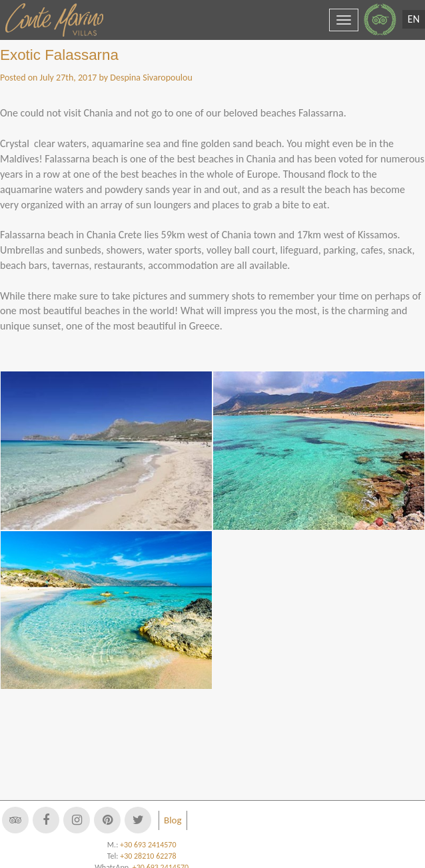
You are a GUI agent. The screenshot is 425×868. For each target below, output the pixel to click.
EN (414, 19)
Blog (173, 820)
